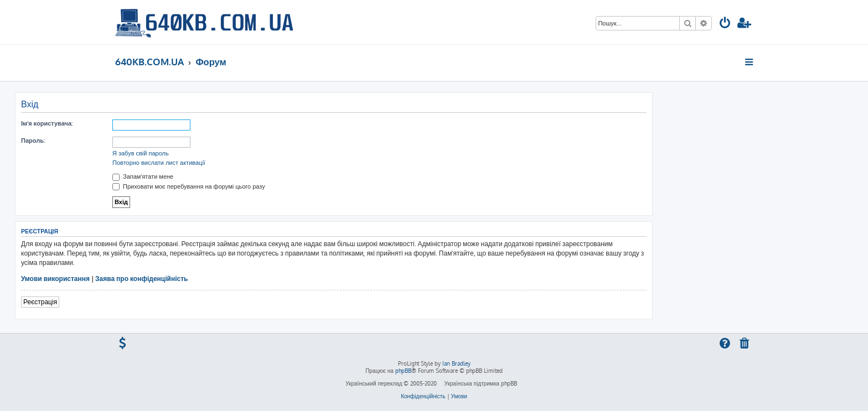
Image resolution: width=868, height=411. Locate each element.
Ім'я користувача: (47, 123)
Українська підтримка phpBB (480, 383)
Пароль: (33, 141)
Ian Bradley (456, 363)
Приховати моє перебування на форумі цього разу (189, 186)
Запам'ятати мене (143, 176)
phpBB (403, 371)
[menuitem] (725, 24)
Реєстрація (40, 302)
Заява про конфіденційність (141, 279)
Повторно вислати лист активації (159, 163)
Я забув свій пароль (141, 153)
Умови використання (55, 279)
